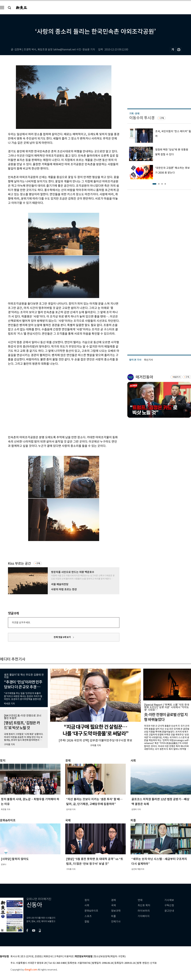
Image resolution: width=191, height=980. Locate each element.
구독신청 (169, 905)
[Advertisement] (30, 400)
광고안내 (169, 911)
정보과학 (116, 911)
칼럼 (87, 922)
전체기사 (116, 922)
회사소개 (15, 957)
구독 (38, 563)
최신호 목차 (144, 905)
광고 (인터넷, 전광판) (32, 957)
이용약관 (69, 957)
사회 (87, 905)
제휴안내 (48, 957)
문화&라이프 (91, 911)
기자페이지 (144, 916)
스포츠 (88, 916)
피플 (113, 916)
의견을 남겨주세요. (21, 622)
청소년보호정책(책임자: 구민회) (110, 957)
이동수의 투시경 (142, 118)
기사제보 (169, 900)
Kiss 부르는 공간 (19, 564)
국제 (113, 905)
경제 (113, 900)
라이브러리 (144, 911)
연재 (140, 900)
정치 (87, 900)
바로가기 (177, 377)
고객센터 (58, 957)
